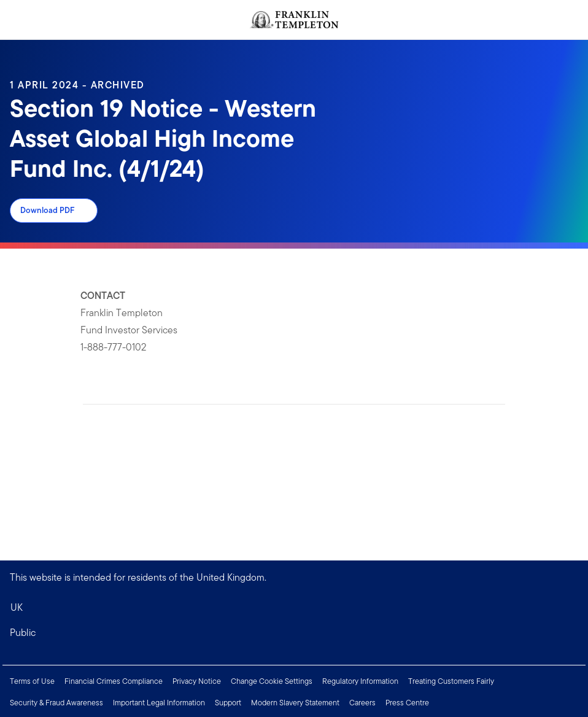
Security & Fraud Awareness (56, 703)
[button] (294, 633)
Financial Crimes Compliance (114, 681)
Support (228, 703)
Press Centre (407, 703)
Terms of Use (32, 681)
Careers (362, 703)
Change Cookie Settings (272, 681)
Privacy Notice (197, 681)
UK (17, 607)
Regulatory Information (360, 681)
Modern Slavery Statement (295, 703)
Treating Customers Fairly (451, 681)
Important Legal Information (159, 703)
